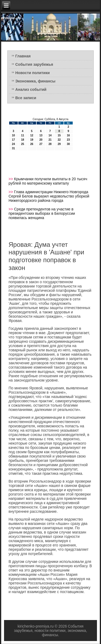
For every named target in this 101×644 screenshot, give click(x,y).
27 (41, 144)
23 (68, 140)
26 (32, 144)
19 (32, 140)
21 (50, 140)
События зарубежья (34, 64)
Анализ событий (31, 89)
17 (13, 140)
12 (32, 135)
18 (22, 140)
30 (68, 144)
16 (68, 135)
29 (59, 144)
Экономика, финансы (35, 81)
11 (22, 135)
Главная (23, 56)
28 (50, 144)
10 (13, 135)
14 (50, 135)
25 (22, 144)
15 (59, 135)
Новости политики (33, 73)
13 (41, 135)
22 (59, 140)
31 (13, 148)
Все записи (26, 98)
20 (41, 140)
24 (13, 144)
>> (11, 179)
